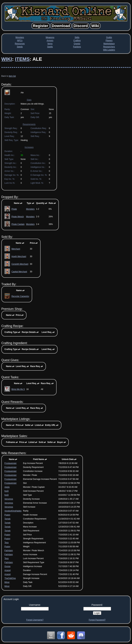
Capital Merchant (19, 272)
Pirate (14, 209)
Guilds (109, 37)
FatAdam (9, 551)
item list (12, 76)
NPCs (20, 41)
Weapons (50, 37)
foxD (7, 491)
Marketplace (109, 44)
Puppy (7, 515)
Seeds (20, 47)
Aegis (7, 487)
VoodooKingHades (13, 511)
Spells (50, 47)
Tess (7, 543)
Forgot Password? (97, 620)
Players (109, 41)
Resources (20, 44)
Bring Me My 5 (18, 389)
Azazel (8, 570)
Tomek (7, 519)
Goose (7, 566)
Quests (77, 44)
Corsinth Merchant (20, 264)
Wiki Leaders (109, 50)
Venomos (9, 499)
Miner (7, 582)
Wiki (7, 59)
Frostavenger (11, 463)
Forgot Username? (35, 620)
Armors (50, 41)
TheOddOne (10, 578)
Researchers (109, 47)
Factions (77, 47)
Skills (77, 37)
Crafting (77, 41)
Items (50, 44)
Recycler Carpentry (20, 296)
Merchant (16, 249)
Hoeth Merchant (19, 256)
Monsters (20, 37)
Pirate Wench (18, 217)
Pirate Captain (18, 224)
